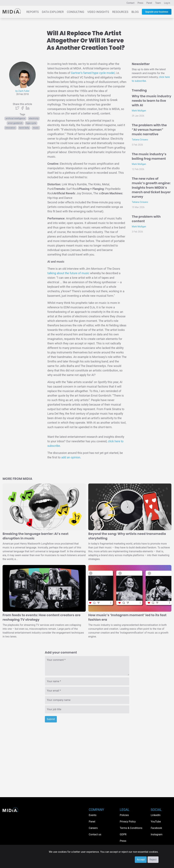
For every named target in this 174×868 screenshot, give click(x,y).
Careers (93, 828)
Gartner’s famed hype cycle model (93, 73)
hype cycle (31, 123)
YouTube (156, 822)
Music (36, 128)
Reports (33, 12)
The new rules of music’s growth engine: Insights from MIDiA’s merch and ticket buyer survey (151, 188)
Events (93, 815)
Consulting (75, 12)
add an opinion (71, 457)
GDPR (123, 834)
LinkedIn (156, 815)
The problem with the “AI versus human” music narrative (149, 130)
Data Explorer (53, 12)
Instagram (157, 834)
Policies (124, 815)
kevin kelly (24, 128)
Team (158, 3)
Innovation (10, 128)
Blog (135, 12)
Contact (130, 3)
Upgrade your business (157, 12)
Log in (167, 3)
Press (140, 3)
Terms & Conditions (131, 828)
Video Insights (98, 12)
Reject (153, 860)
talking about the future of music (68, 273)
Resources (120, 12)
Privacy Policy (128, 822)
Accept (141, 860)
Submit (51, 719)
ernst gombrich (15, 123)
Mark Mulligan (139, 111)
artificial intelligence (15, 119)
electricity (34, 119)
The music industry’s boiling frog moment (149, 156)
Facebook (156, 828)
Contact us (95, 834)
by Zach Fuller (22, 91)
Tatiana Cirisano (140, 140)
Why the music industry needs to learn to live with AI (152, 101)
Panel (149, 3)
